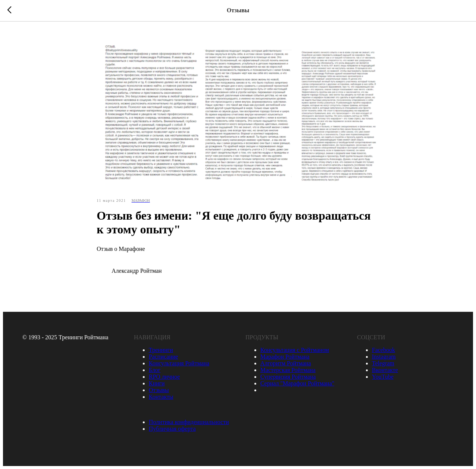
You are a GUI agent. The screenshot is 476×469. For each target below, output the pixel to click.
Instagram (384, 357)
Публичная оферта (172, 429)
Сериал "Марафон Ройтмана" (297, 383)
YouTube (383, 377)
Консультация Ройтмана (179, 363)
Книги (157, 383)
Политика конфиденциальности (189, 422)
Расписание (163, 357)
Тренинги (161, 350)
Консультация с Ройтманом (295, 350)
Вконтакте (385, 370)
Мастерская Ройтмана (288, 370)
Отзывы (159, 390)
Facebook (383, 350)
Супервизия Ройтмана (288, 377)
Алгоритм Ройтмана (286, 363)
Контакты (161, 397)
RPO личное (164, 377)
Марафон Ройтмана (285, 357)
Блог (155, 370)
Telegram (383, 363)
